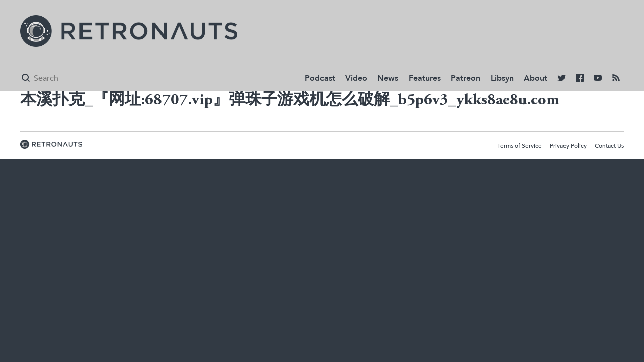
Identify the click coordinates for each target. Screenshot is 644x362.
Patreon (466, 78)
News (388, 78)
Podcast (320, 78)
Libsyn (502, 78)
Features (425, 78)
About (536, 78)
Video (356, 78)
